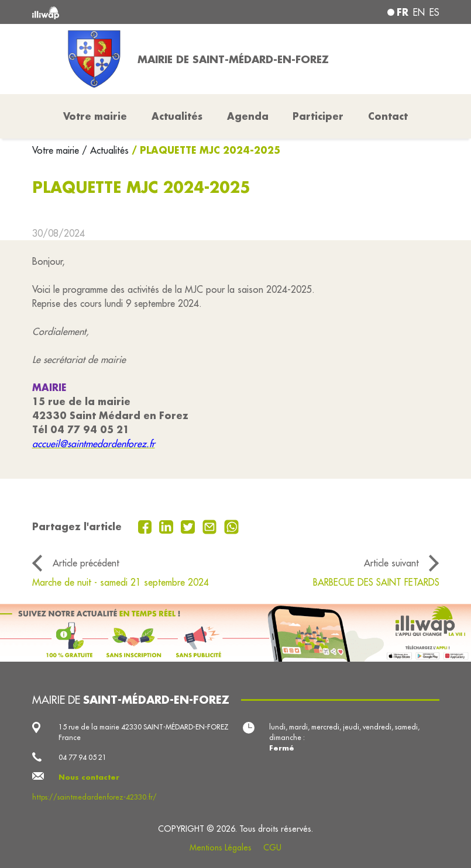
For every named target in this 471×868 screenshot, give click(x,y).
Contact (388, 116)
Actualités (177, 116)
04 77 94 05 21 (82, 757)
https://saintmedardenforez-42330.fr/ (94, 797)
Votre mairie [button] (95, 116)
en (419, 12)
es (434, 12)
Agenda (248, 116)
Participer (318, 116)
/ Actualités (105, 150)
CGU (272, 848)
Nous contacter (89, 777)
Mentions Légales (221, 848)
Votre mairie (57, 150)
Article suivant (391, 563)
